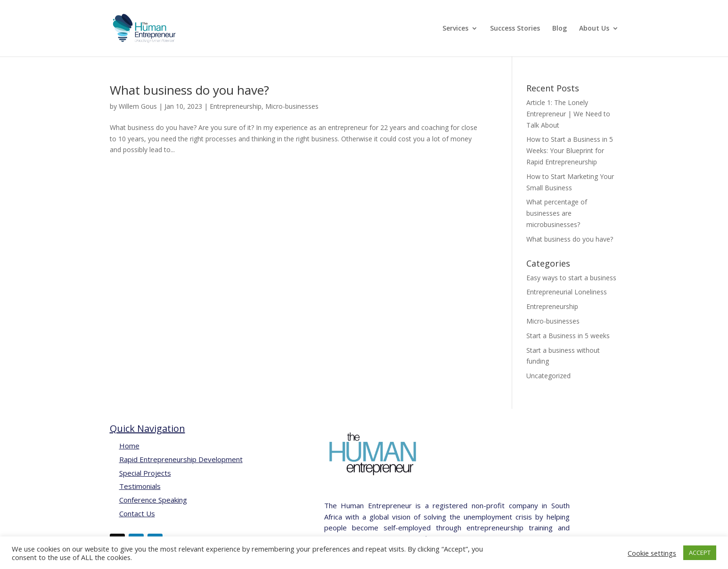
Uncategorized (548, 376)
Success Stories (515, 29)
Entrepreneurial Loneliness (567, 292)
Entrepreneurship (236, 106)
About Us (594, 29)
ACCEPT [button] (700, 553)
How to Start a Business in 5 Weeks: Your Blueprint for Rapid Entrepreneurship (570, 150)
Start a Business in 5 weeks (568, 336)
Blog (560, 29)
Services (455, 29)
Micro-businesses (292, 106)
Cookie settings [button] (652, 553)
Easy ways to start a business (571, 278)
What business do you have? (189, 90)
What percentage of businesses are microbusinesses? (557, 213)
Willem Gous (138, 106)
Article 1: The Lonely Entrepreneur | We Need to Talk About (568, 114)
